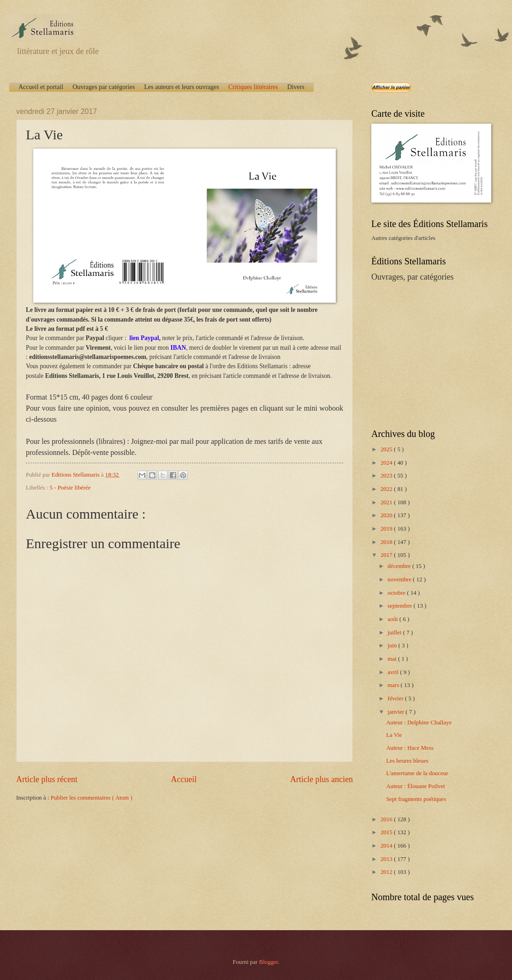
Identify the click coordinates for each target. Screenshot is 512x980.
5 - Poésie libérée (70, 488)
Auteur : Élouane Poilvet (416, 786)
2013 (387, 859)
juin (393, 645)
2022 (387, 489)
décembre (400, 566)
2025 (387, 449)
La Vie (394, 735)
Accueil (184, 779)
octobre (397, 593)
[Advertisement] (429, 354)
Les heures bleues (407, 761)
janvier (396, 712)
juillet (395, 633)
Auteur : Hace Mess (410, 748)
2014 (387, 846)
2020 (387, 515)
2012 (387, 872)
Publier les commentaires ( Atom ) (92, 798)
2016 (387, 819)
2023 (387, 476)
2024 (387, 463)
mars (394, 685)
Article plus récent (47, 779)
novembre (400, 580)
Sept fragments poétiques (416, 799)
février (396, 699)
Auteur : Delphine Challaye (419, 723)
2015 (387, 832)
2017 (387, 555)
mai (393, 659)
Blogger (269, 962)
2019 (387, 529)
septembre (400, 606)
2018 (387, 542)
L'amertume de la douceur (417, 773)
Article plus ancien (321, 779)
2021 (387, 502)
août (393, 619)
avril (394, 672)
